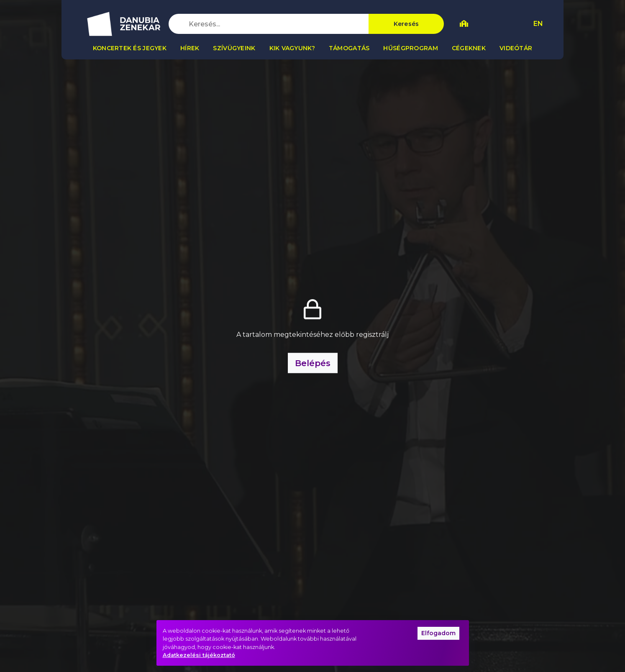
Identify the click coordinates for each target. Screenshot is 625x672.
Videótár (516, 48)
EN (538, 24)
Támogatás (349, 48)
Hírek (190, 48)
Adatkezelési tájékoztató (199, 655)
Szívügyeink (234, 48)
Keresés (406, 24)
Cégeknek (469, 48)
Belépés (313, 363)
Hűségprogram (410, 48)
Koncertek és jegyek (130, 48)
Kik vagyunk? (292, 48)
